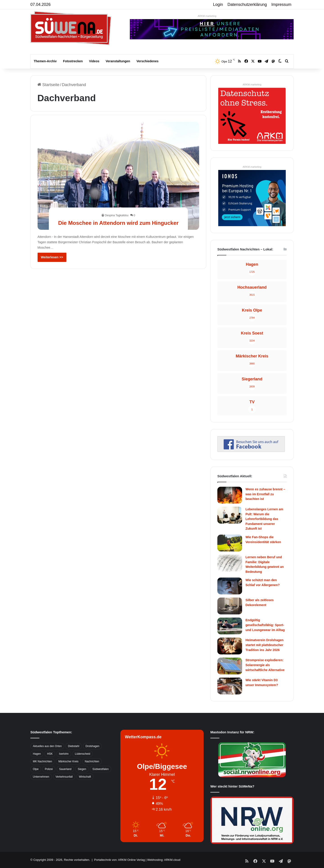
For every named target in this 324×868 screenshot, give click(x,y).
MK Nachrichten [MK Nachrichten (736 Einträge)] (42, 761)
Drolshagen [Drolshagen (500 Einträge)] (92, 746)
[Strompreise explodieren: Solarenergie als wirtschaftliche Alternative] (230, 666)
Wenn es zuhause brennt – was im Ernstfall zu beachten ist (265, 494)
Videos (94, 61)
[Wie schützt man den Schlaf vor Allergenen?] (230, 586)
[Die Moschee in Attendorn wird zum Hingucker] (118, 176)
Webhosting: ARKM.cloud (164, 860)
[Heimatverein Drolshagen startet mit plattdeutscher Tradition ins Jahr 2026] (230, 646)
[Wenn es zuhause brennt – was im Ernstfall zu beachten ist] (230, 495)
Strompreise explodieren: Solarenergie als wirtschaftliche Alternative (265, 665)
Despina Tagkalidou (117, 207)
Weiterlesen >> (52, 257)
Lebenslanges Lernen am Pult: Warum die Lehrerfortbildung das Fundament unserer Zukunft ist (264, 519)
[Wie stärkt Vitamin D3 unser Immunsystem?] (230, 686)
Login (218, 4)
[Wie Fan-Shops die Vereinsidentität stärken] (230, 543)
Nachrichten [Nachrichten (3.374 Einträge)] (92, 761)
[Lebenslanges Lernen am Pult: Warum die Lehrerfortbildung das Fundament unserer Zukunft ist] (230, 515)
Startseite (48, 85)
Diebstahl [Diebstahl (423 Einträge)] (74, 746)
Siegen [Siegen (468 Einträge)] (82, 769)
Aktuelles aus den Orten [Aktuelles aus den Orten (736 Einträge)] (47, 746)
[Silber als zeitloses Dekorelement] (230, 606)
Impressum (281, 4)
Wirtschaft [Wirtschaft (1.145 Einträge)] (85, 777)
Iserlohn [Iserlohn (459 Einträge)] (64, 754)
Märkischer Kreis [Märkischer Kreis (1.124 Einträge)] (68, 761)
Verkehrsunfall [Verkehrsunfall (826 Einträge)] (64, 777)
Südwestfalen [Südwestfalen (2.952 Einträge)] (101, 769)
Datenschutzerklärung (247, 4)
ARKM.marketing (207, 16)
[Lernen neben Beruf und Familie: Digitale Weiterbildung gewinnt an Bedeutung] (230, 563)
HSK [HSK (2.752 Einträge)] (50, 754)
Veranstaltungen (118, 61)
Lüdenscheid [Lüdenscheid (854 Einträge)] (83, 754)
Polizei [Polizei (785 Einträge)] (49, 769)
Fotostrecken (73, 61)
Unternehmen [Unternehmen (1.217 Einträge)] (41, 777)
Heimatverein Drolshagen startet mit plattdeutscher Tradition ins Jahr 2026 (264, 645)
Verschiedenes (147, 61)
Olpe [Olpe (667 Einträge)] (36, 769)
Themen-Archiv (45, 61)
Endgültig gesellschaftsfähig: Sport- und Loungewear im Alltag (265, 625)
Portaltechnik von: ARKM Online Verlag (119, 860)
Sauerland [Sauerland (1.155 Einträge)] (65, 769)
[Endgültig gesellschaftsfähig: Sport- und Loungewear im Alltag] (230, 626)
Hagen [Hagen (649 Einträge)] (37, 754)
